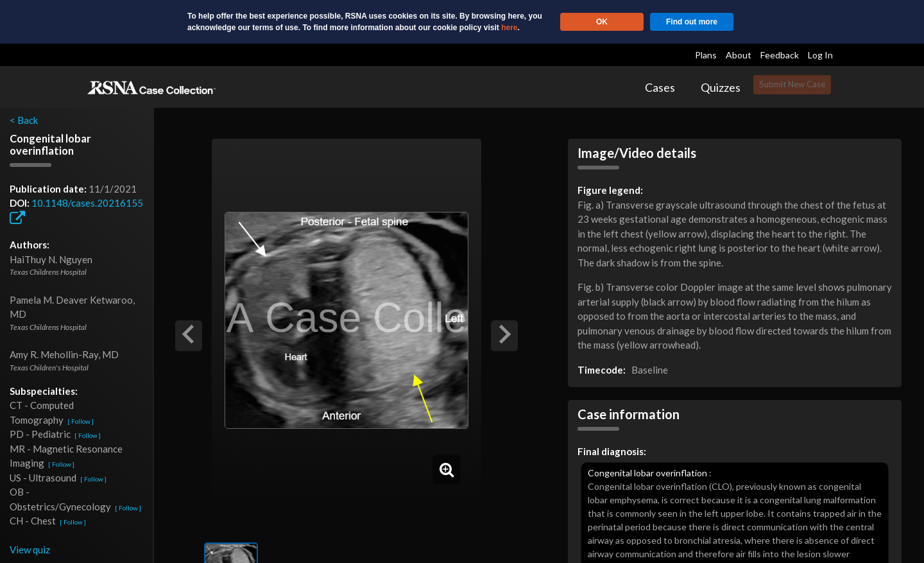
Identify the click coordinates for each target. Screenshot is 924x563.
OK (602, 22)
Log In (820, 55)
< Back (24, 120)
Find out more (692, 22)
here (509, 28)
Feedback (780, 55)
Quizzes (721, 87)
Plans (706, 55)
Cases (660, 87)
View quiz (30, 550)
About (739, 55)
